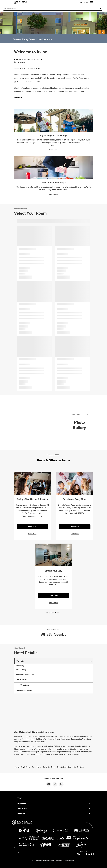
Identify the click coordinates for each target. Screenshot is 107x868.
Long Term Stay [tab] (22, 685)
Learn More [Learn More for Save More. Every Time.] (75, 533)
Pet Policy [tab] (20, 666)
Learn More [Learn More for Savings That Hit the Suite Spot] (32, 533)
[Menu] (92, 2)
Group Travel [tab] (21, 680)
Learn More (53, 150)
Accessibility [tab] (21, 670)
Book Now (32, 527)
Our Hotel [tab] (54, 661)
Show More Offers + (53, 613)
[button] (53, 8)
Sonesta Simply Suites (22, 767)
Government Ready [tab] (24, 691)
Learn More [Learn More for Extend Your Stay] (53, 602)
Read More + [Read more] (19, 98)
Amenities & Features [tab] (54, 674)
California (46, 767)
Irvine (53, 767)
